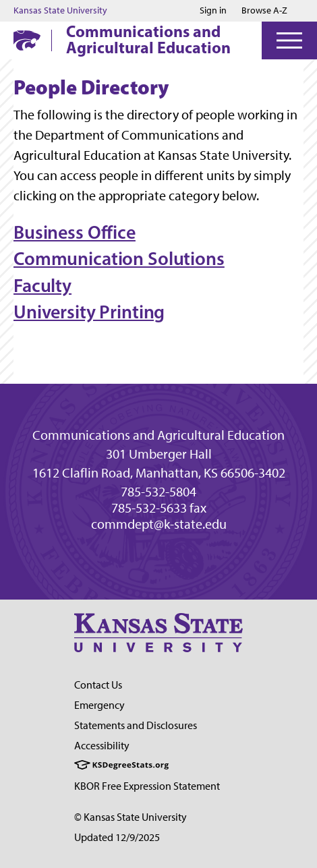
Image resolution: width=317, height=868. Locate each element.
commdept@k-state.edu (159, 524)
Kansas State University (60, 11)
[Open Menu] (289, 40)
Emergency (99, 705)
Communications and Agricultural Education (148, 39)
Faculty (42, 285)
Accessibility (102, 746)
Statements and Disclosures (136, 725)
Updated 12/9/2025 (117, 837)
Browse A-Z (264, 10)
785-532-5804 (158, 492)
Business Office (75, 232)
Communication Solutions (119, 258)
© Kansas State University (131, 817)
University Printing (89, 312)
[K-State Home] (27, 40)
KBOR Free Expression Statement (147, 786)
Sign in (213, 11)
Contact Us (98, 685)
